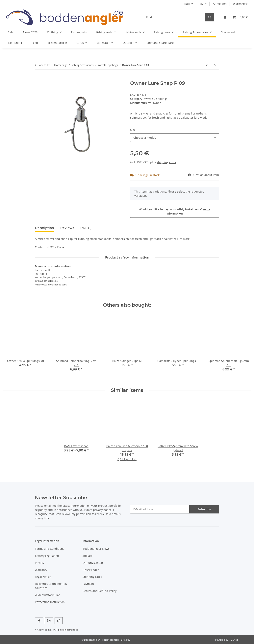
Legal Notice (43, 577)
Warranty (41, 570)
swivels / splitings (156, 99)
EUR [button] (187, 4)
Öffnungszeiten (93, 563)
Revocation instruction (50, 602)
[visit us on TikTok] (59, 621)
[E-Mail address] (160, 509)
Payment (88, 584)
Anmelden (220, 4)
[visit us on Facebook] (39, 621)
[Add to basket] (38, 78)
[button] (225, 17)
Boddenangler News (96, 549)
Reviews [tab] (67, 228)
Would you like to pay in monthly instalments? (175, 211)
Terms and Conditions (50, 549)
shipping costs (166, 162)
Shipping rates (92, 577)
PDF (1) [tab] (86, 228)
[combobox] (175, 138)
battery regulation (47, 556)
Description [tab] (44, 228)
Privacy (40, 563)
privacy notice (102, 510)
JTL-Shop (233, 640)
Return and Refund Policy (100, 591)
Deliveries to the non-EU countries (51, 586)
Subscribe (204, 509)
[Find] (174, 17)
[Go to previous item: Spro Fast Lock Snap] (207, 65)
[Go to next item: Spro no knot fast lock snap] (215, 65)
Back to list (44, 65)
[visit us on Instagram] (49, 621)
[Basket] (240, 17)
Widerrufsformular (47, 595)
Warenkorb (240, 4)
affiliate (88, 556)
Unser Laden (91, 570)
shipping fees (71, 630)
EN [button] (201, 4)
